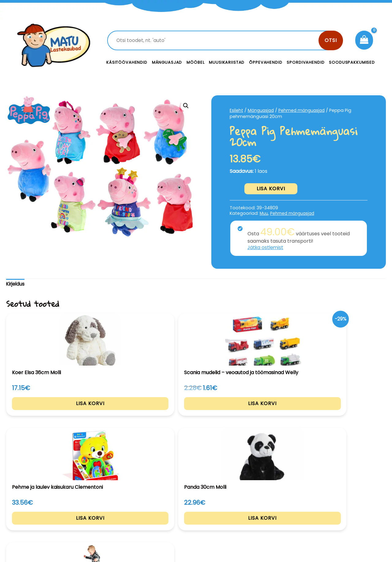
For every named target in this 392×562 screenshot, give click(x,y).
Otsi (331, 40)
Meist (239, 520)
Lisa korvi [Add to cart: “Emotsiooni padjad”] (351, 414)
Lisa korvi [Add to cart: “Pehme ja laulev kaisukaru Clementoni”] (196, 414)
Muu (264, 213)
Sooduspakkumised (352, 62)
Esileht (237, 110)
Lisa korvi (271, 189)
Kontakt (242, 506)
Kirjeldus (16, 284)
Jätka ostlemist (266, 247)
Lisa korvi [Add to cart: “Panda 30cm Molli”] (273, 414)
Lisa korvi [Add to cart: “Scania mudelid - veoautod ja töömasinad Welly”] (119, 420)
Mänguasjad (167, 62)
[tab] (16, 285)
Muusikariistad (227, 62)
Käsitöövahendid (127, 62)
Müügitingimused (338, 520)
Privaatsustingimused (344, 506)
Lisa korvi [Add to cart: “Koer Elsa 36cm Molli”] (42, 414)
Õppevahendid (266, 62)
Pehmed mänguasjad (305, 110)
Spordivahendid (305, 62)
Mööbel (195, 62)
